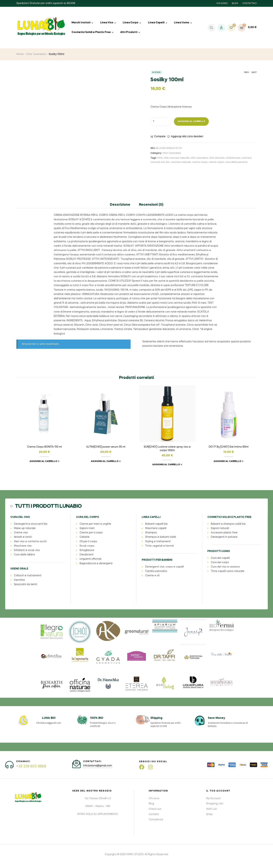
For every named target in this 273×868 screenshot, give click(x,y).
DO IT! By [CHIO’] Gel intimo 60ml (229, 447)
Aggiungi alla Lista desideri (187, 136)
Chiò (160, 158)
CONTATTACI (249, 3)
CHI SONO (222, 3)
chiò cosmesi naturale (177, 158)
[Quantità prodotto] (161, 121)
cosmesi (247, 158)
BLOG (235, 3)
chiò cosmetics (199, 158)
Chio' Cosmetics (36, 54)
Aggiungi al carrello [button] (43, 461)
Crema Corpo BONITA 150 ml (44, 447)
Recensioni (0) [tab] (151, 205)
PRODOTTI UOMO (219, 551)
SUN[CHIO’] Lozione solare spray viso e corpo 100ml (167, 449)
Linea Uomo (182, 23)
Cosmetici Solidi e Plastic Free (91, 32)
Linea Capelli (156, 23)
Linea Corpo (131, 23)
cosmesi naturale (181, 162)
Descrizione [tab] (120, 205)
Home (20, 54)
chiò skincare (217, 158)
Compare (160, 136)
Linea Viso (107, 23)
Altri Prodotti (129, 32)
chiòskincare (233, 158)
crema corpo (200, 162)
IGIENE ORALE (19, 569)
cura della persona (236, 162)
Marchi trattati (81, 23)
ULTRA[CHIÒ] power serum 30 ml (106, 447)
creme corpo (216, 162)
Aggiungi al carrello (191, 121)
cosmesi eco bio (160, 162)
